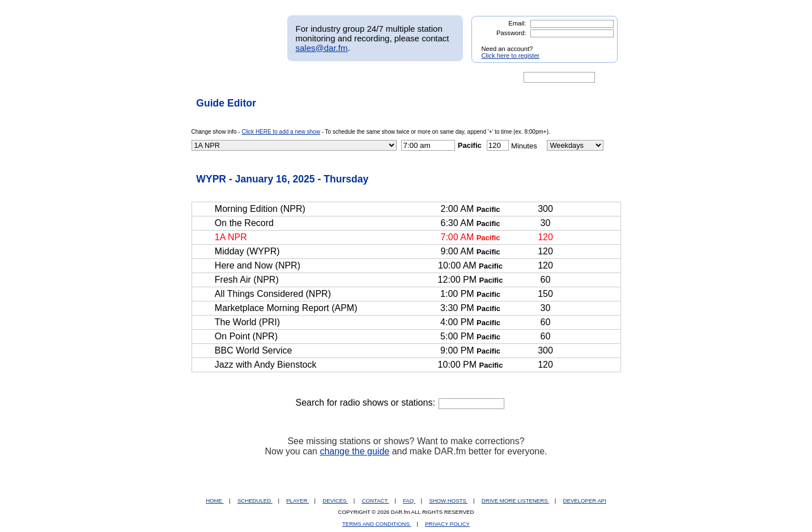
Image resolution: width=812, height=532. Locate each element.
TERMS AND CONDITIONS (377, 524)
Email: (517, 23)
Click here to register (511, 56)
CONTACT (376, 501)
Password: (511, 33)
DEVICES (335, 501)
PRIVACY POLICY (447, 524)
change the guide (354, 451)
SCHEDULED (255, 501)
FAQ (409, 501)
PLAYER (297, 501)
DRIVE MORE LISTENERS (515, 501)
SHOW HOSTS (448, 501)
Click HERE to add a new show (280, 132)
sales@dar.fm (322, 48)
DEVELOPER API (585, 501)
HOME (214, 501)
